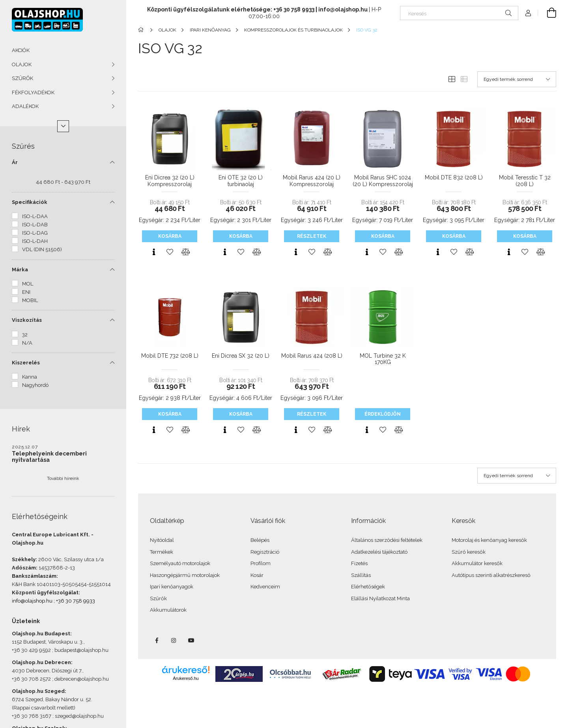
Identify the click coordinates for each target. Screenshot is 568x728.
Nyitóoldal (162, 540)
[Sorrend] (517, 79)
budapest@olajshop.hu (81, 650)
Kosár (257, 575)
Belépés (260, 540)
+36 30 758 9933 (76, 601)
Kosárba (170, 236)
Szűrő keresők (469, 552)
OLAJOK (22, 64)
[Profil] (528, 13)
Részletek (312, 236)
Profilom (261, 563)
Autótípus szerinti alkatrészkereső (491, 575)
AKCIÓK (21, 50)
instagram (174, 640)
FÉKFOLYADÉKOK (33, 92)
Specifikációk (30, 202)
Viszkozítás (27, 320)
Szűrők (158, 598)
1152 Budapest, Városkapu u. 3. (48, 642)
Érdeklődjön (383, 414)
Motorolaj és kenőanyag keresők (489, 540)
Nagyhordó (35, 385)
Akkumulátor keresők (477, 563)
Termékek (162, 552)
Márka (20, 270)
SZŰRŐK (22, 78)
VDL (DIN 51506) (42, 249)
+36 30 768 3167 (32, 716)
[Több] (63, 126)
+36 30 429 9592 (31, 650)
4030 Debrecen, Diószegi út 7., (48, 671)
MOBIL (30, 300)
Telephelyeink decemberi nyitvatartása (49, 457)
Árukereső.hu (186, 678)
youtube (191, 640)
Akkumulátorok (168, 610)
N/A (27, 343)
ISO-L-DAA (35, 216)
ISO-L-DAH (35, 241)
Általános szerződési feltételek (387, 540)
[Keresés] (459, 13)
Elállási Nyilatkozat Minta (380, 598)
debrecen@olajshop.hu (82, 679)
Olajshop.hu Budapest (41, 634)
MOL (28, 284)
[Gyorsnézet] (154, 252)
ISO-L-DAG (35, 233)
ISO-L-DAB (35, 225)
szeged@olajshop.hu (79, 716)
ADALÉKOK (25, 106)
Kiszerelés (26, 363)
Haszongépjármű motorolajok (185, 575)
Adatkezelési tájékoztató (379, 552)
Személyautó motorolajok (180, 563)
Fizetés (359, 563)
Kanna (30, 377)
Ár (15, 162)
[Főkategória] (142, 30)
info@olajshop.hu (32, 601)
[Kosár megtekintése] (547, 13)
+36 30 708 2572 (31, 679)
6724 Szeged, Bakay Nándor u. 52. (52, 699)
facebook (157, 640)
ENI (26, 292)
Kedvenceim (265, 587)
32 (25, 335)
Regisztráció (265, 552)
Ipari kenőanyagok (172, 587)
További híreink (63, 478)
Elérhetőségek (368, 587)
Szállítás (361, 575)
